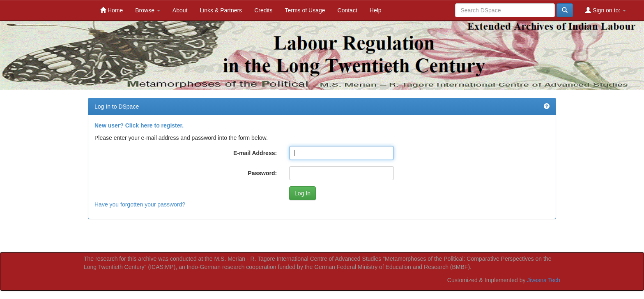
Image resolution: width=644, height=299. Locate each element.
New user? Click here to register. (139, 125)
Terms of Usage (305, 10)
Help (376, 10)
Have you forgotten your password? (140, 204)
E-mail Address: (255, 153)
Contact (347, 10)
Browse (148, 10)
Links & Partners (221, 10)
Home (112, 10)
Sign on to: (606, 10)
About (180, 10)
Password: (262, 173)
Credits (263, 10)
